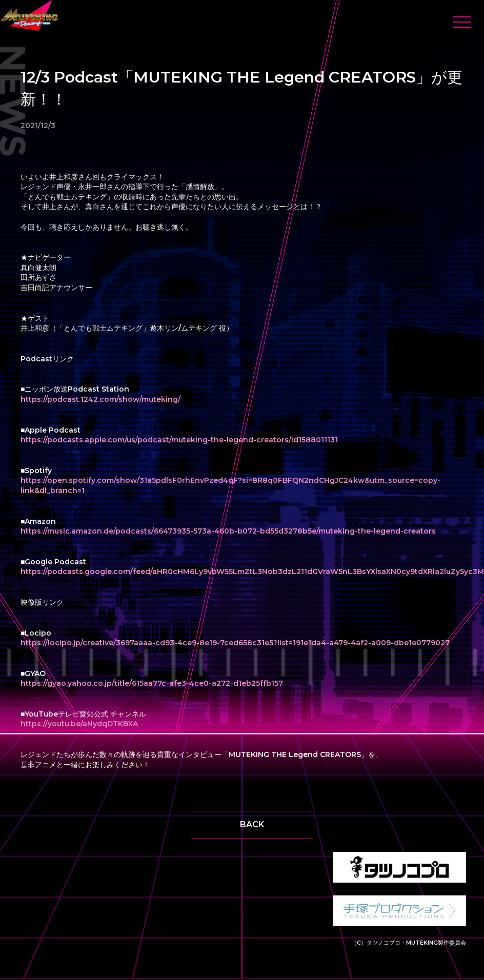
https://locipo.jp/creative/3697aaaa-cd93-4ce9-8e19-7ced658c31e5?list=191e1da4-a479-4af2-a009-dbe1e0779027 (235, 643)
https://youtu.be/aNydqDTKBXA (79, 724)
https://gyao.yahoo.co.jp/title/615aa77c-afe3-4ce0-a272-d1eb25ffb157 (152, 683)
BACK (252, 824)
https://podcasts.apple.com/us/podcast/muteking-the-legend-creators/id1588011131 (179, 440)
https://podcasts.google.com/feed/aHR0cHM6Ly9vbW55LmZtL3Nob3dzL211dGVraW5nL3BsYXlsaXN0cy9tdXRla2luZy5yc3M (252, 571)
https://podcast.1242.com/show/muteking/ (100, 399)
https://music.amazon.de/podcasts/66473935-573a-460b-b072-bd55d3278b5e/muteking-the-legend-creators (228, 531)
